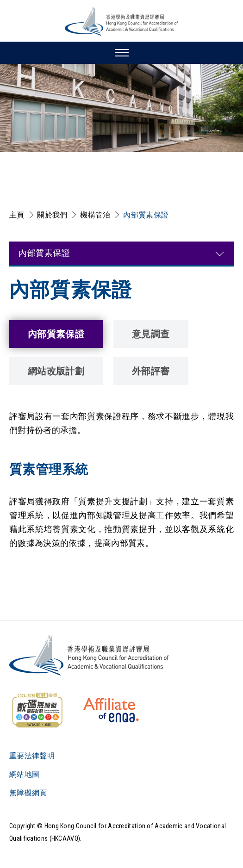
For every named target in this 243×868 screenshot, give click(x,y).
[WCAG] (37, 710)
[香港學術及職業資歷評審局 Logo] (122, 21)
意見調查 (151, 334)
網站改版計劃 (56, 371)
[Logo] (90, 655)
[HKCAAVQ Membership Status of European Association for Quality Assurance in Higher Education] (111, 710)
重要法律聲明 (32, 756)
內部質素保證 (146, 215)
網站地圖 (24, 774)
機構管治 (95, 215)
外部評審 (151, 371)
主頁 (17, 215)
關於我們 (52, 215)
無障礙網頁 (28, 793)
